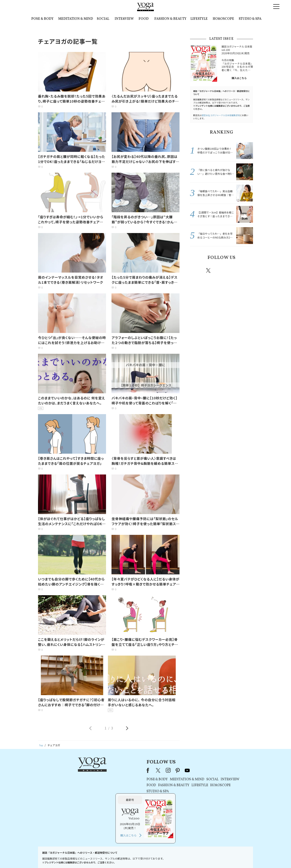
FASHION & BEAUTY (170, 19)
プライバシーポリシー (139, 857)
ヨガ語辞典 (220, 857)
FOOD (144, 19)
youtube (132, 770)
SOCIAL (103, 19)
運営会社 (186, 857)
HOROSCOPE (223, 19)
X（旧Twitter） (104, 770)
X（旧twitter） (209, 270)
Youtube (246, 270)
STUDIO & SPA (250, 19)
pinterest (234, 270)
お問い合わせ (70, 857)
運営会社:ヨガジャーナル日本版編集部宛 (221, 115)
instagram (221, 270)
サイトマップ (202, 857)
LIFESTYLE (199, 19)
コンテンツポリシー (166, 857)
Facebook (197, 270)
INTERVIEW (124, 19)
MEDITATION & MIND (76, 19)
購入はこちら (239, 78)
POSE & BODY (42, 19)
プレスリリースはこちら (95, 857)
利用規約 (118, 857)
